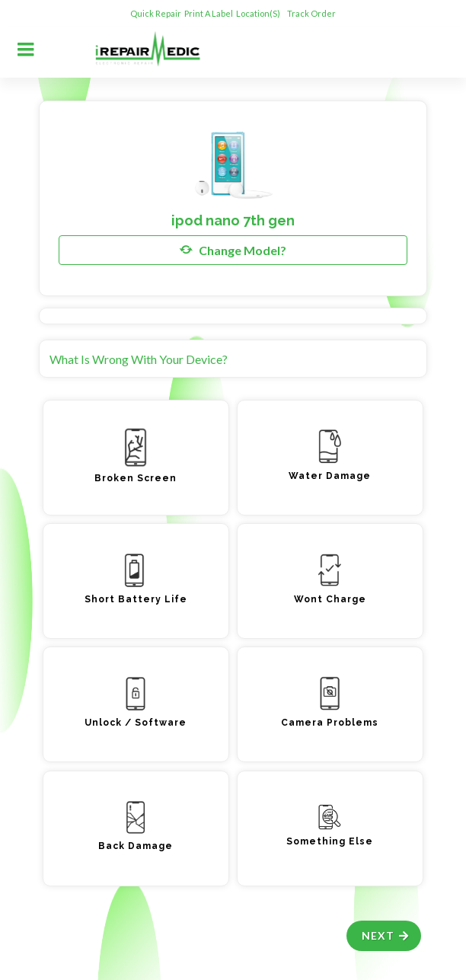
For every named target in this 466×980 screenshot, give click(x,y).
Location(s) (259, 13)
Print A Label (209, 13)
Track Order (312, 13)
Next (386, 935)
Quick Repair (156, 13)
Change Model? (233, 250)
